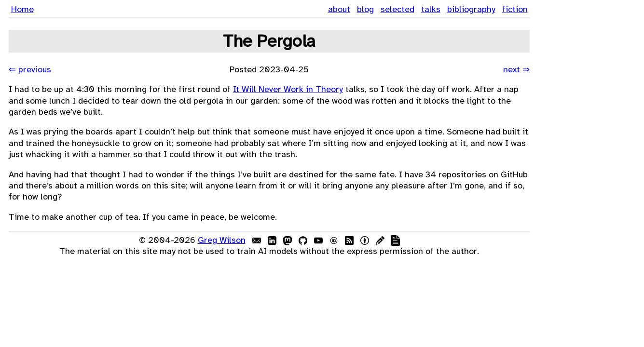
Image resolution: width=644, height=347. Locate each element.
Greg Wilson (222, 240)
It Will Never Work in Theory (288, 89)
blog (365, 9)
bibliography (471, 9)
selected (397, 9)
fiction (515, 9)
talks (431, 9)
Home (22, 9)
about (339, 9)
